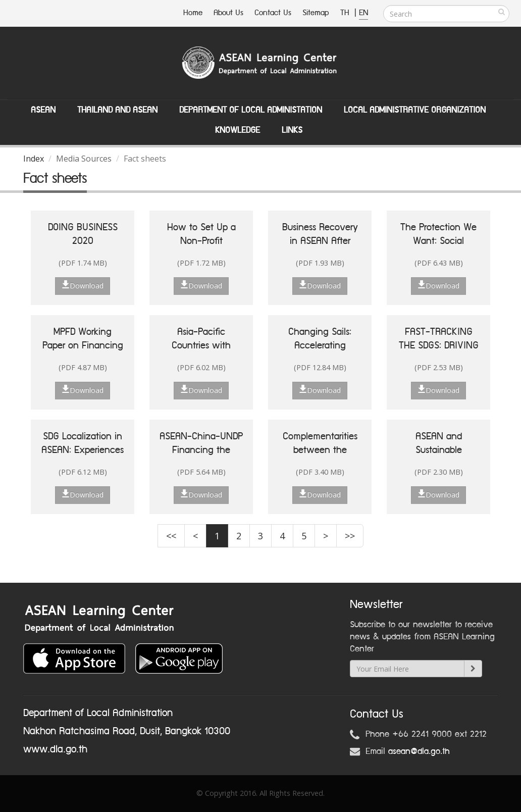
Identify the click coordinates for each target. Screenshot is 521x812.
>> (350, 536)
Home (193, 13)
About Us (228, 13)
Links (292, 130)
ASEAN (43, 110)
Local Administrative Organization (415, 110)
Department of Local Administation (251, 110)
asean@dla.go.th (419, 751)
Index (34, 159)
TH (346, 13)
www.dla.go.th (55, 749)
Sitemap (316, 13)
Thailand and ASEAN (117, 110)
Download (83, 285)
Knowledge (238, 130)
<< (171, 536)
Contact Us (273, 13)
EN (363, 13)
